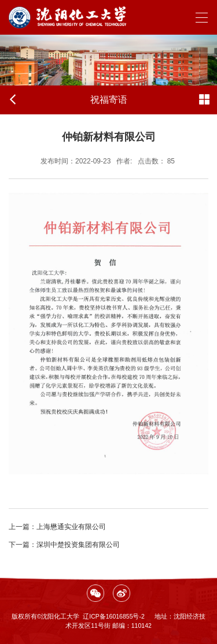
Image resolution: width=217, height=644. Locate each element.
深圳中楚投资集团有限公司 (64, 545)
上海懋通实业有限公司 (57, 527)
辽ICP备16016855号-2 (114, 616)
